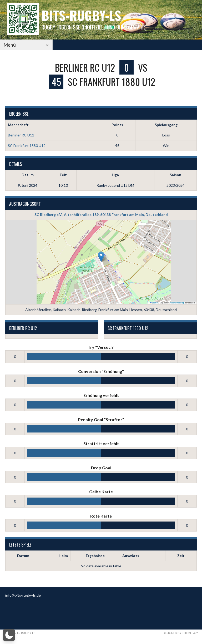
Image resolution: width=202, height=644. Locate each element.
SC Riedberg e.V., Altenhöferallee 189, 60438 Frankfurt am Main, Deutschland (101, 215)
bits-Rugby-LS (81, 15)
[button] (101, 257)
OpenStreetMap (177, 303)
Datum (23, 556)
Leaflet (154, 303)
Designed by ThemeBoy (180, 633)
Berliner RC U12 (21, 135)
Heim (63, 556)
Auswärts (131, 556)
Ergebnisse (95, 556)
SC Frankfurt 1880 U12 (27, 146)
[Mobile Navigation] (26, 45)
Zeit (181, 556)
